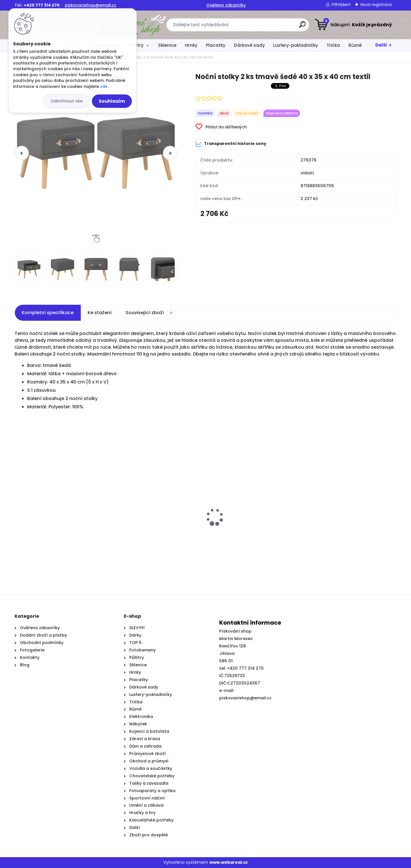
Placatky (216, 45)
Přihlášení (341, 5)
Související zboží (151, 313)
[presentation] (22, 153)
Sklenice (167, 45)
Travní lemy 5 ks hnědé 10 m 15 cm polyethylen (56, 539)
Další (381, 45)
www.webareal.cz (229, 862)
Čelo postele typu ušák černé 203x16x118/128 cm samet (147, 539)
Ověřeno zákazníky (226, 5)
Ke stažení (100, 313)
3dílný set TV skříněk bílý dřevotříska (252, 536)
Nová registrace (376, 5)
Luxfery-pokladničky (296, 45)
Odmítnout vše (67, 101)
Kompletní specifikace (48, 313)
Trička (333, 45)
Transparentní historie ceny (231, 144)
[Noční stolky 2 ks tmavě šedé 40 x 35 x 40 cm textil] (96, 153)
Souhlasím (112, 101)
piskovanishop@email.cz (90, 5)
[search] (262, 27)
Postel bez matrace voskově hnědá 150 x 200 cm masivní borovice (347, 539)
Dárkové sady (249, 45)
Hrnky (191, 45)
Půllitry (136, 45)
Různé (355, 45)
